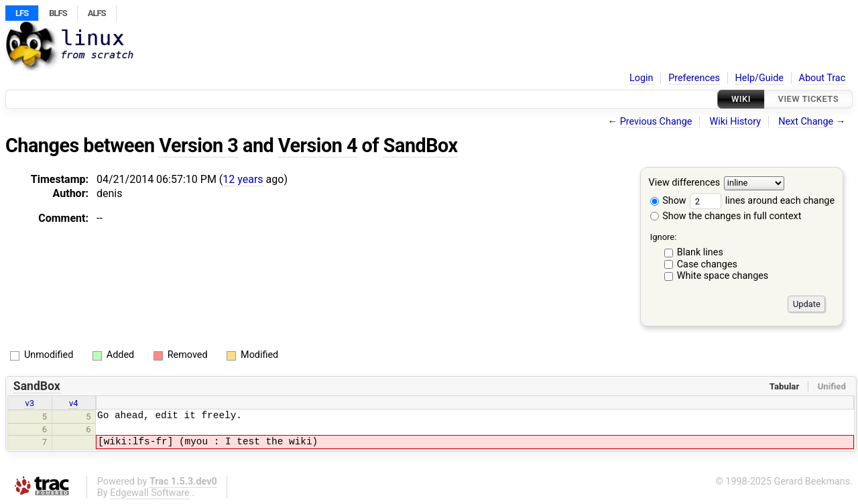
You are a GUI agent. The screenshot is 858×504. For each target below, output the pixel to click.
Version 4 (318, 145)
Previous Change (656, 122)
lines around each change (762, 201)
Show (668, 201)
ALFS (97, 13)
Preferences (694, 78)
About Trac (822, 78)
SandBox (421, 145)
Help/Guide (759, 78)
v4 (74, 403)
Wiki (741, 99)
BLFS (58, 13)
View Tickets (808, 99)
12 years (243, 179)
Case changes (707, 264)
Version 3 (198, 145)
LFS (22, 13)
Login (641, 78)
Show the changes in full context (726, 216)
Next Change (806, 122)
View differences (685, 183)
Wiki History (735, 122)
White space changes (723, 276)
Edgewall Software (150, 493)
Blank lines (700, 252)
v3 (29, 403)
